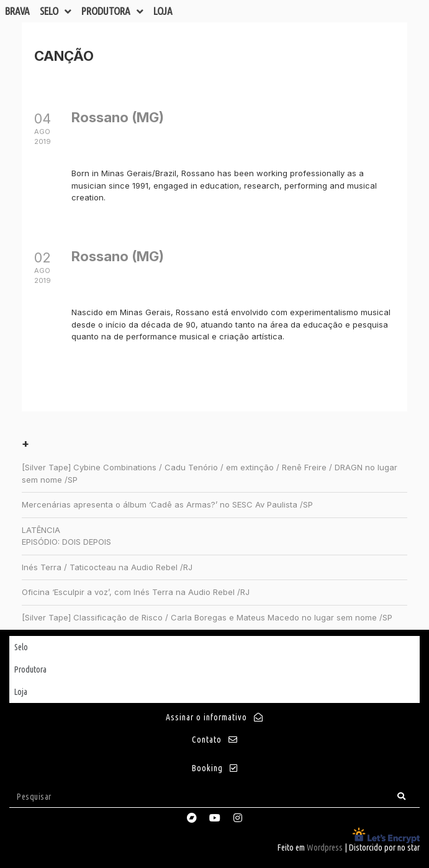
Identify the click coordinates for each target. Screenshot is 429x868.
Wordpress (325, 848)
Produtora (112, 11)
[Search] (402, 796)
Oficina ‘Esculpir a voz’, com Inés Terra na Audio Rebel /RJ (136, 592)
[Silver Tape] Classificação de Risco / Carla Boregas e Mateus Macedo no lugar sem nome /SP (207, 617)
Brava (17, 11)
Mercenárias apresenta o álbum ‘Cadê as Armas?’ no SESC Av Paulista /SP (167, 504)
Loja (163, 11)
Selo (56, 11)
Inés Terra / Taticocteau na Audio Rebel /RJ (107, 567)
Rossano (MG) (118, 117)
